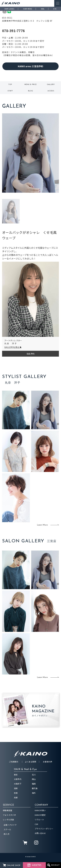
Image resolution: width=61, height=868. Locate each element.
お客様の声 (48, 762)
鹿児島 (35, 788)
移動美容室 (7, 810)
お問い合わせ (40, 833)
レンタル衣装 (8, 820)
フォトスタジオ (9, 815)
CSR (36, 824)
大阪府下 (18, 784)
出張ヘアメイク (10, 825)
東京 (16, 775)
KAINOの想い (40, 810)
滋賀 (16, 788)
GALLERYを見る (12, 347)
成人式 (6, 834)
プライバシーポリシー (44, 829)
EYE (55, 9)
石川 (34, 775)
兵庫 (16, 798)
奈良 (16, 793)
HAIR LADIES (9, 9)
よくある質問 (30, 762)
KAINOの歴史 (40, 815)
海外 (34, 793)
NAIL (43, 9)
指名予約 (31, 354)
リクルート (39, 820)
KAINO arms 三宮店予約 (31, 66)
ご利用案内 (13, 762)
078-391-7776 (13, 31)
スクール (7, 829)
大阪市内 (18, 779)
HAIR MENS (28, 9)
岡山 (34, 779)
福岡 (34, 784)
